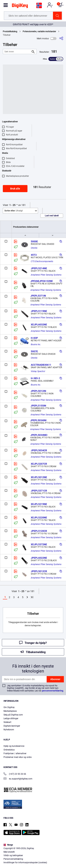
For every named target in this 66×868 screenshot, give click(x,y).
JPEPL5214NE (39, 268)
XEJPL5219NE (39, 504)
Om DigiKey (9, 707)
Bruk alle (15, 189)
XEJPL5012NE (39, 477)
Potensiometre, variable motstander (39, 31)
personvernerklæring (53, 691)
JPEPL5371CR (39, 491)
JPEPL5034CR (39, 450)
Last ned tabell (52, 216)
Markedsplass (10, 711)
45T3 (34, 255)
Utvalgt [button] (14, 211)
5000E (34, 241)
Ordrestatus (9, 750)
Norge (8, 845)
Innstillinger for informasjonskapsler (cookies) (25, 863)
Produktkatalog (10, 31)
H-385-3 (35, 378)
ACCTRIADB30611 (41, 365)
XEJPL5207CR (39, 464)
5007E (34, 351)
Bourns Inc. (36, 344)
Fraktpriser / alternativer (15, 753)
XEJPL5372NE (39, 544)
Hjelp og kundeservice (14, 746)
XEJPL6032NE (39, 325)
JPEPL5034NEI (39, 435)
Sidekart (7, 722)
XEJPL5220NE (39, 518)
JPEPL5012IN (38, 391)
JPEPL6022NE (39, 558)
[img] (20, 6)
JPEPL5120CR (39, 531)
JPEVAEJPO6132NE (42, 281)
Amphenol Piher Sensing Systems (46, 275)
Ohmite (34, 248)
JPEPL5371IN (38, 296)
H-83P (34, 338)
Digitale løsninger (12, 726)
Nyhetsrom (9, 730)
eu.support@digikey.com (18, 779)
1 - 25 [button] (12, 205)
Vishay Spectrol (38, 371)
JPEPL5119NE (39, 311)
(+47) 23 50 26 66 (15, 774)
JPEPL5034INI (38, 420)
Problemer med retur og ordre (18, 757)
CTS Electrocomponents (42, 261)
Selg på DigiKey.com (13, 715)
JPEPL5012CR (39, 571)
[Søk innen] (17, 52)
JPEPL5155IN (38, 406)
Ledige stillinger (11, 718)
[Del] (61, 38)
